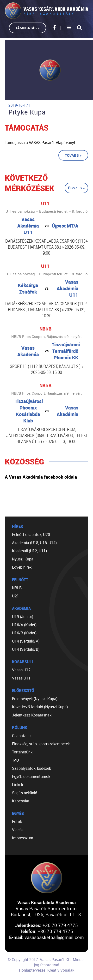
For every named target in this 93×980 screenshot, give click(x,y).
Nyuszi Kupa (23, 559)
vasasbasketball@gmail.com (54, 937)
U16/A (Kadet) (24, 625)
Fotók (17, 822)
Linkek (18, 785)
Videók (18, 830)
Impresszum (23, 838)
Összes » (76, 188)
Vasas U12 (21, 670)
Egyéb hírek (22, 567)
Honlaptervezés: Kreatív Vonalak (47, 970)
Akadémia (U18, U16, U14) (34, 543)
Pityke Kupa (27, 112)
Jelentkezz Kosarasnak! (32, 715)
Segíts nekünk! (25, 793)
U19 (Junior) (23, 617)
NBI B (17, 588)
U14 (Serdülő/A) (26, 641)
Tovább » (73, 155)
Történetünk (22, 752)
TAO (15, 760)
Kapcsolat (21, 801)
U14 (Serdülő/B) (26, 649)
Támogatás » (28, 28)
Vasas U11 (21, 678)
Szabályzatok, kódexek (31, 768)
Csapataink (22, 736)
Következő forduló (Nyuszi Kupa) (40, 707)
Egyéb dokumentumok (31, 776)
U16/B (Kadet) (24, 633)
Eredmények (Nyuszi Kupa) (35, 699)
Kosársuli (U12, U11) (29, 551)
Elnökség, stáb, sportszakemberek (41, 744)
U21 (15, 596)
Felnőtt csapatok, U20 (31, 535)
